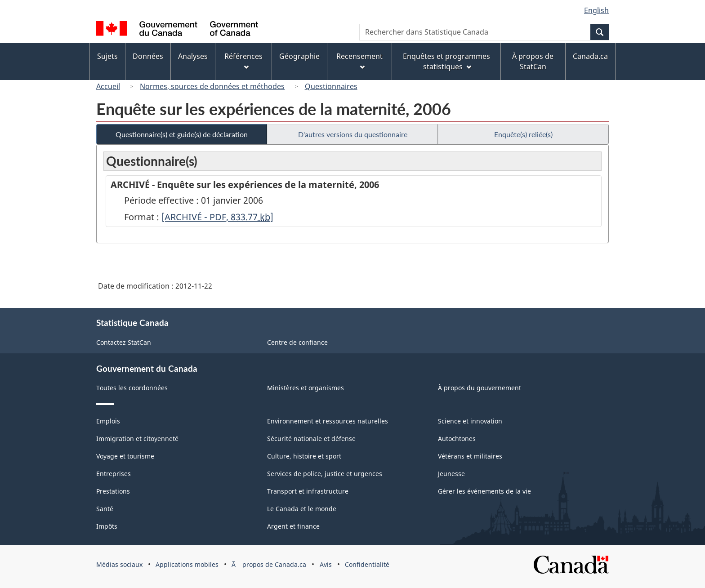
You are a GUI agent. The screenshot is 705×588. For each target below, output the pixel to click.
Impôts (107, 526)
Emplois (108, 421)
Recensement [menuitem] (359, 60)
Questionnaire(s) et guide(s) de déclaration (182, 134)
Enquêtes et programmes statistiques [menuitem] (446, 61)
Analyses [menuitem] (193, 56)
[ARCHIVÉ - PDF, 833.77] (217, 217)
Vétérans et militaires (470, 456)
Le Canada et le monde (302, 509)
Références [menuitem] (243, 60)
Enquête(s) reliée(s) (523, 134)
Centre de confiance (297, 342)
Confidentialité (367, 564)
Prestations (113, 491)
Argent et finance (293, 526)
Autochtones (457, 439)
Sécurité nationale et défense (311, 439)
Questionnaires (331, 86)
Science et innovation (470, 421)
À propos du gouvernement (480, 388)
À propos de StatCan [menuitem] (533, 61)
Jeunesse (451, 474)
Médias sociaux (119, 564)
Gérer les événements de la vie (484, 491)
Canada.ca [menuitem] (590, 56)
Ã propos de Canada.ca (269, 564)
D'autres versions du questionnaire (353, 134)
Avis (326, 564)
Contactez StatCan (124, 342)
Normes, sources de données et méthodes (212, 86)
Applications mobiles (187, 564)
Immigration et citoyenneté (137, 439)
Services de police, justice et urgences (325, 474)
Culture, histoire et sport (304, 456)
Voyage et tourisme (125, 456)
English (596, 10)
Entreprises (114, 474)
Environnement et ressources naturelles (328, 421)
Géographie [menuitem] (299, 56)
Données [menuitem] (148, 56)
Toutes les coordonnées (132, 388)
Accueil (108, 86)
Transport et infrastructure (308, 491)
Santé (105, 509)
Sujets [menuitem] (107, 56)
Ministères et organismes (306, 388)
